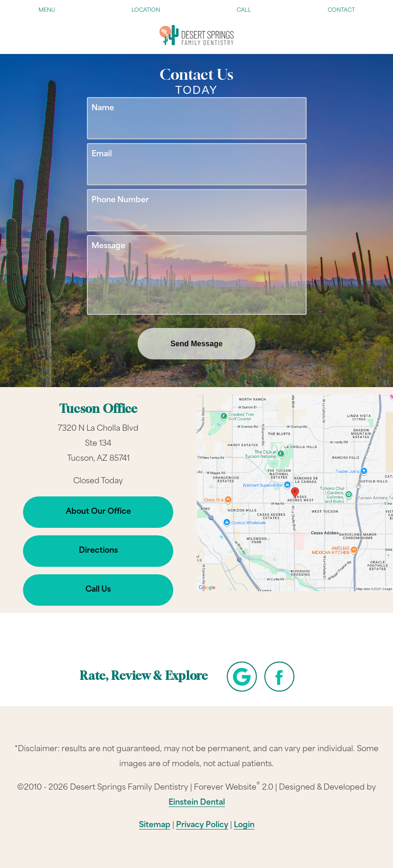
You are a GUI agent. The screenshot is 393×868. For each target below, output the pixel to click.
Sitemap (155, 825)
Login (244, 825)
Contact (341, 11)
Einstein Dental (197, 803)
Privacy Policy (202, 825)
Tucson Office (98, 410)
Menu (47, 11)
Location (146, 11)
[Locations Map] (295, 493)
